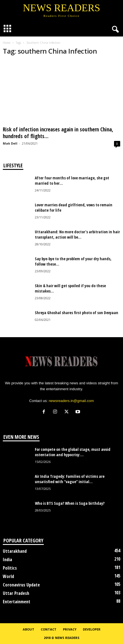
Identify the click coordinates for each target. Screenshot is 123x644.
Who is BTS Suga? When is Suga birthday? (70, 503)
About (29, 629)
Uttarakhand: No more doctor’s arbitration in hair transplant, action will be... (77, 234)
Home (7, 43)
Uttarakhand (15, 551)
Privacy (70, 629)
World (8, 576)
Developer (92, 629)
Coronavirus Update (21, 585)
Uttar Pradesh (16, 593)
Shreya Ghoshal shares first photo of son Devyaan (77, 313)
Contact (49, 629)
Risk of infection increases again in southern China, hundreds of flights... (58, 133)
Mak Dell (10, 143)
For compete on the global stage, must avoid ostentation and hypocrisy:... (73, 452)
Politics (10, 568)
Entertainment (17, 602)
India (7, 559)
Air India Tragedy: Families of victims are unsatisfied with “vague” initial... (70, 479)
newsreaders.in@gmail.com (71, 401)
